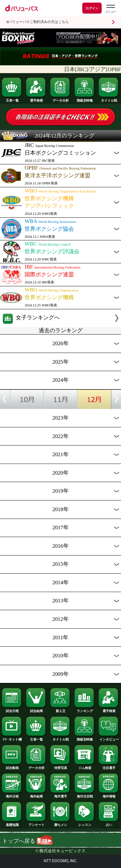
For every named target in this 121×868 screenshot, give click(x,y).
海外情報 (109, 795)
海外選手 (60, 795)
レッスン (85, 823)
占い (109, 823)
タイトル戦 (109, 99)
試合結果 (36, 709)
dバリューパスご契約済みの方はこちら (38, 22)
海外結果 (36, 795)
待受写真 (60, 766)
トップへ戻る (27, 841)
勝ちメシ (60, 823)
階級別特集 (85, 99)
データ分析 (60, 99)
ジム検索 (85, 766)
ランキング (85, 709)
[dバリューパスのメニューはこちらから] (110, 9)
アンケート (36, 823)
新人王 (60, 709)
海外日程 (12, 795)
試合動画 (12, 766)
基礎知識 (12, 823)
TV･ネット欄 (12, 738)
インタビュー (109, 738)
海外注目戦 (85, 795)
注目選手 (109, 766)
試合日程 (12, 709)
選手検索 (36, 99)
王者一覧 (12, 99)
